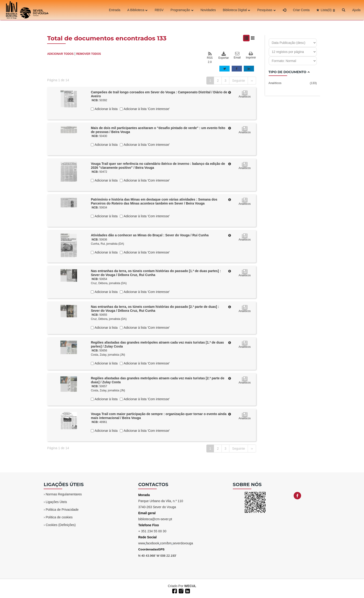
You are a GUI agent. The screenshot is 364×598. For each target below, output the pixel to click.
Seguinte (239, 81)
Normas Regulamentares (64, 494)
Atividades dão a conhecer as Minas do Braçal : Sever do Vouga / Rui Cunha (150, 235)
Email (237, 55)
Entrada (115, 10)
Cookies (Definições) (61, 525)
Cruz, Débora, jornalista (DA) (109, 283)
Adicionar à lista (106, 109)
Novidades (208, 10)
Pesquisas (266, 10)
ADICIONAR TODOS (60, 54)
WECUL (190, 586)
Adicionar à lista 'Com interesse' (146, 109)
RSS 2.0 (210, 58)
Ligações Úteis (56, 502)
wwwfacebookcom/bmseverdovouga (166, 543)
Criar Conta (301, 10)
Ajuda (356, 10)
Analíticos (293, 83)
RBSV (159, 10)
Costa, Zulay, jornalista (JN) (108, 355)
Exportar (224, 55)
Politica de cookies (59, 517)
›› (252, 81)
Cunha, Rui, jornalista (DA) (107, 244)
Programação (182, 10)
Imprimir (251, 56)
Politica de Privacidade (62, 510)
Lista (326, 10)
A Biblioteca (137, 10)
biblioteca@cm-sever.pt (155, 519)
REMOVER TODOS (88, 54)
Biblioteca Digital (237, 10)
